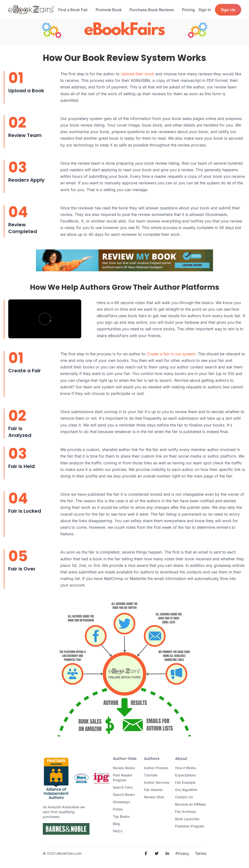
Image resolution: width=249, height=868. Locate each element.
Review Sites (154, 797)
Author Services (157, 782)
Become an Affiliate (190, 804)
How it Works (186, 768)
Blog (116, 824)
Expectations (185, 775)
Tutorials (151, 775)
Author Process (156, 768)
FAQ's (118, 831)
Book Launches (187, 819)
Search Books (124, 795)
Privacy (182, 853)
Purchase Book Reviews (152, 10)
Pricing (188, 10)
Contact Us (184, 797)
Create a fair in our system (171, 354)
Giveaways (121, 802)
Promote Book (109, 10)
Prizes (118, 809)
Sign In (205, 10)
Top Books (121, 816)
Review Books (124, 768)
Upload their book (138, 74)
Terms (201, 853)
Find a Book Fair (73, 10)
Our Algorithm (186, 790)
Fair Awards (153, 790)
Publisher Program (190, 826)
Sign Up (228, 10)
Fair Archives (185, 812)
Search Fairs (123, 787)
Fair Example (185, 782)
